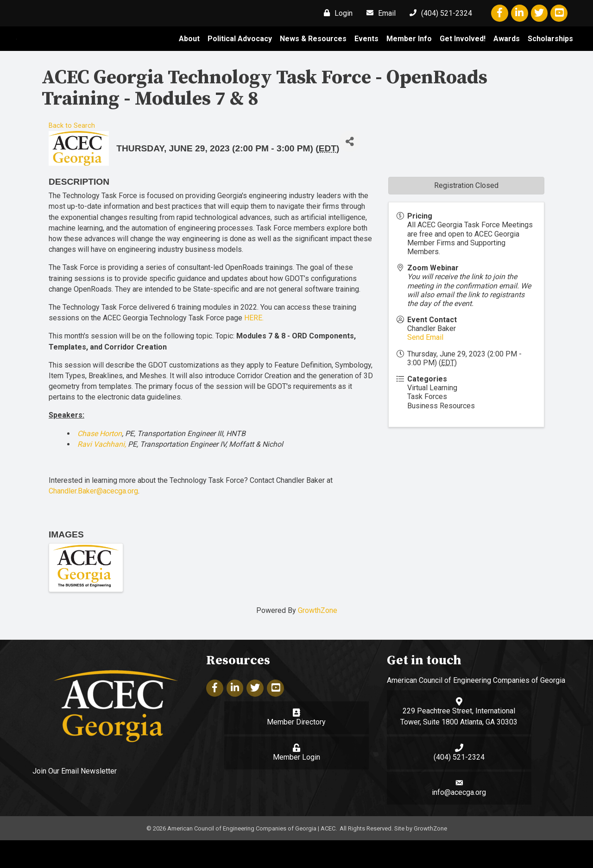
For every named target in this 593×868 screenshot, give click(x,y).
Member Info (409, 53)
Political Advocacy (240, 53)
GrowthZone (318, 639)
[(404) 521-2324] (438, 13)
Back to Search (72, 154)
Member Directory (296, 750)
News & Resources (313, 53)
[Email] (379, 13)
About (189, 53)
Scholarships (550, 53)
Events (366, 53)
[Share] (350, 170)
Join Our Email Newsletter (75, 799)
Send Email (425, 365)
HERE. (254, 346)
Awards (507, 53)
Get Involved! (463, 53)
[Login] (336, 13)
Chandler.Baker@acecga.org (93, 519)
